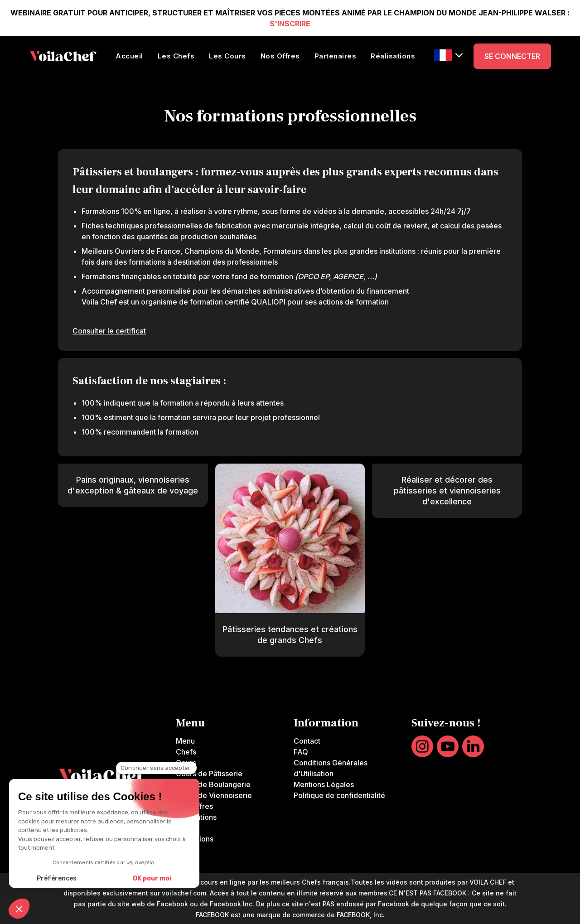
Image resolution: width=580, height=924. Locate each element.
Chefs (186, 752)
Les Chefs (176, 56)
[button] (448, 56)
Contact (307, 741)
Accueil (129, 56)
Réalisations (393, 56)
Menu (185, 741)
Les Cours (227, 56)
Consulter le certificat (109, 331)
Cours (186, 763)
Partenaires (336, 56)
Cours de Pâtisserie (209, 774)
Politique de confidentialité (339, 795)
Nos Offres (280, 56)
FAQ (301, 752)
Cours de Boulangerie (213, 784)
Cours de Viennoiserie (214, 795)
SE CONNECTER (512, 56)
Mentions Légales (324, 784)
